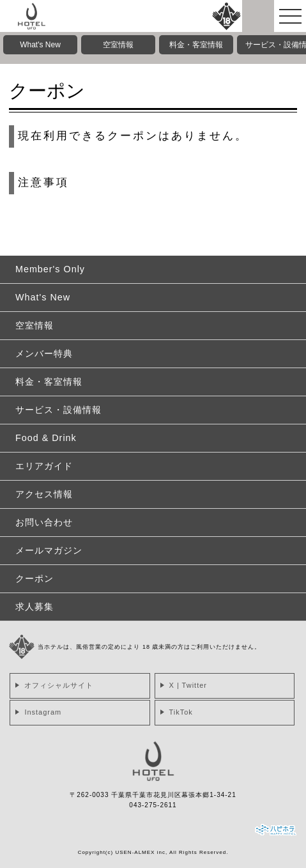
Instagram (43, 712)
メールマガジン (49, 550)
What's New (40, 45)
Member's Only (50, 269)
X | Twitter (188, 685)
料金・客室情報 (196, 45)
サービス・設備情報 (58, 410)
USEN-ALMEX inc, (141, 852)
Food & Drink (46, 438)
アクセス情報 (44, 494)
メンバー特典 (44, 353)
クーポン (34, 578)
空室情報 (118, 45)
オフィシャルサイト (59, 685)
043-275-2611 (153, 805)
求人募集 (34, 607)
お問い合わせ (44, 522)
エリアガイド (44, 466)
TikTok (181, 712)
